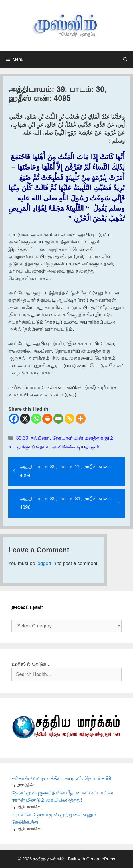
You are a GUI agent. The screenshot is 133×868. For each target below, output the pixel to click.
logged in (46, 563)
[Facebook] (14, 419)
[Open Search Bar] (125, 59)
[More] (81, 419)
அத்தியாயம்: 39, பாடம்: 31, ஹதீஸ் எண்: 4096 (65, 503)
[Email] (58, 419)
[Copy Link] (69, 419)
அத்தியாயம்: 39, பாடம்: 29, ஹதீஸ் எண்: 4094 (65, 471)
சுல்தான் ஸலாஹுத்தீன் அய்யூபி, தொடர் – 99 (61, 778)
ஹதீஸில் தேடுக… (31, 664)
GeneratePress (101, 859)
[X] (25, 419)
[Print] (47, 419)
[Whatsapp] (36, 419)
